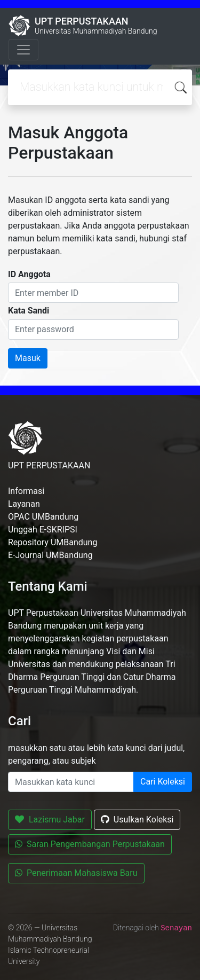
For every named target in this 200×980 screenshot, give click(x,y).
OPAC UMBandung (43, 517)
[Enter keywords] (71, 782)
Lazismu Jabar (50, 820)
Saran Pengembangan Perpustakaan (90, 844)
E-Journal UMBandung (50, 555)
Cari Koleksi (163, 782)
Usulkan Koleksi (137, 820)
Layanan (24, 504)
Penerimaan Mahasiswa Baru (76, 873)
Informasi (26, 491)
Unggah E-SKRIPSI (43, 530)
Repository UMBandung (53, 542)
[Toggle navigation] (23, 50)
